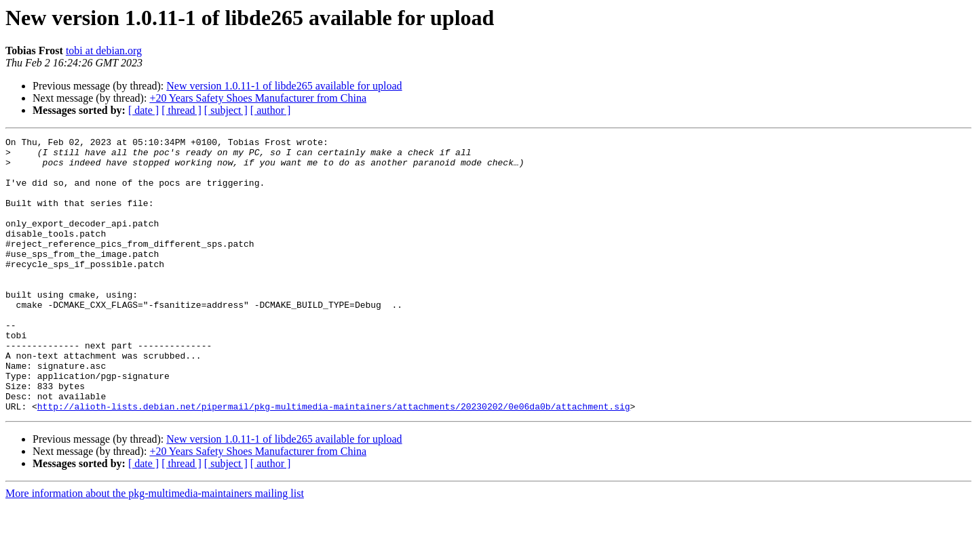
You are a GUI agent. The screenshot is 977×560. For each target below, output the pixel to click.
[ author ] (271, 110)
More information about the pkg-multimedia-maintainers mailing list (155, 548)
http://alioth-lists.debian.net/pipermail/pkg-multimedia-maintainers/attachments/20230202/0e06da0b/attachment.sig (334, 461)
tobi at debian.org (104, 51)
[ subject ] (226, 110)
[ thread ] (181, 110)
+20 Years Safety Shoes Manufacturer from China (258, 98)
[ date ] (143, 110)
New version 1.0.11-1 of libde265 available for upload (284, 86)
